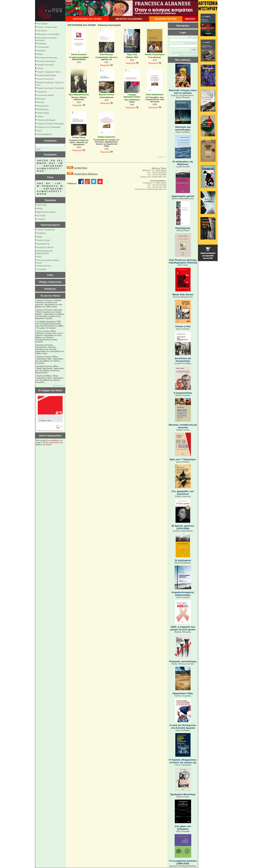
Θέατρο (40, 68)
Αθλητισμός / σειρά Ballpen (49, 34)
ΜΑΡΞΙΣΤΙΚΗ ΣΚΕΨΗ (46, 212)
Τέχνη (40, 131)
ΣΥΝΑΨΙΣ (41, 219)
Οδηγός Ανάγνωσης (50, 282)
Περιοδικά (50, 200)
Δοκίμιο (40, 54)
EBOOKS (190, 19)
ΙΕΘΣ (39, 257)
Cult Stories (42, 31)
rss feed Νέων (80, 168)
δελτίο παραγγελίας (51, 442)
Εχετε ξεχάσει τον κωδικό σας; (185, 52)
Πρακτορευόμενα (50, 225)
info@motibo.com (159, 177)
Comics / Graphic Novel (47, 27)
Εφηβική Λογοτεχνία (46, 65)
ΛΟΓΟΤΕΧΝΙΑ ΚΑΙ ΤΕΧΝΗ (87, 19)
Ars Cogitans (43, 24)
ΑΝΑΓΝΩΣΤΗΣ (43, 244)
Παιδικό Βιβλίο (43, 113)
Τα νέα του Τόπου (50, 296)
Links (50, 275)
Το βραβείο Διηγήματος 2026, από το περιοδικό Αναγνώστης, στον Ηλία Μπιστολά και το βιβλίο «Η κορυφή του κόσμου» (50, 325)
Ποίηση (40, 116)
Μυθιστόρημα (43, 109)
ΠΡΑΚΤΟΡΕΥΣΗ (44, 266)
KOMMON (41, 233)
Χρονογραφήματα (45, 134)
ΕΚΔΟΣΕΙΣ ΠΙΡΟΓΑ (45, 247)
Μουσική (41, 102)
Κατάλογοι (50, 289)
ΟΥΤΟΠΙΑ (41, 216)
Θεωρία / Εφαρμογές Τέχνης (49, 72)
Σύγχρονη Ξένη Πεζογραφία (49, 127)
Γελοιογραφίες (43, 47)
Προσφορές (183, 26)
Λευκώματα (42, 92)
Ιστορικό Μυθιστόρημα (47, 75)
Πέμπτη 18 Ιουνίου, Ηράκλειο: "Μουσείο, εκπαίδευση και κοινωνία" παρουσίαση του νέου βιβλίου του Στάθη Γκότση (49, 303)
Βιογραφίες (42, 43)
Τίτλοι (50, 177)
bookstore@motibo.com (156, 189)
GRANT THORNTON (46, 230)
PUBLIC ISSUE (43, 240)
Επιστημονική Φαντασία (47, 58)
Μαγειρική (41, 99)
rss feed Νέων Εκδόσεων (86, 174)
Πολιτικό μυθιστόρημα (46, 120)
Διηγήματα (42, 51)
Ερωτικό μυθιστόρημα (46, 61)
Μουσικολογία (43, 106)
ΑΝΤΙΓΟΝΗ (42, 205)
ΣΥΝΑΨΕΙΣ (42, 269)
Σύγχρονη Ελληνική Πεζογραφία (51, 124)
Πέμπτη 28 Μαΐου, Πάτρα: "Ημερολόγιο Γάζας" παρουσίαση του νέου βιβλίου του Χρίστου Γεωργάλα (49, 379)
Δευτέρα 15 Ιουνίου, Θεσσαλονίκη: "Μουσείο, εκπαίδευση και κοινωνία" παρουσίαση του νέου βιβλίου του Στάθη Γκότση (50, 349)
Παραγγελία (106, 65)
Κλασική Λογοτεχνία (46, 79)
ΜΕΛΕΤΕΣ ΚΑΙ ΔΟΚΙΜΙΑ (129, 19)
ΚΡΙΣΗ (40, 209)
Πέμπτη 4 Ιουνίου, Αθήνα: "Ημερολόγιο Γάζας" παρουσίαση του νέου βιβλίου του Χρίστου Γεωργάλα (49, 360)
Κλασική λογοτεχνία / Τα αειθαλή (51, 88)
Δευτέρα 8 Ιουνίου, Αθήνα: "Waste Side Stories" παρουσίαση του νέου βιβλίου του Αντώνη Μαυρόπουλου (50, 369)
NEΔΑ (40, 237)
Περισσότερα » (59, 386)
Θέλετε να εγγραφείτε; (188, 55)
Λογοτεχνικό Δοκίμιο (46, 95)
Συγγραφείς (50, 154)
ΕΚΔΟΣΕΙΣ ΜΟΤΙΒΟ (166, 19)
